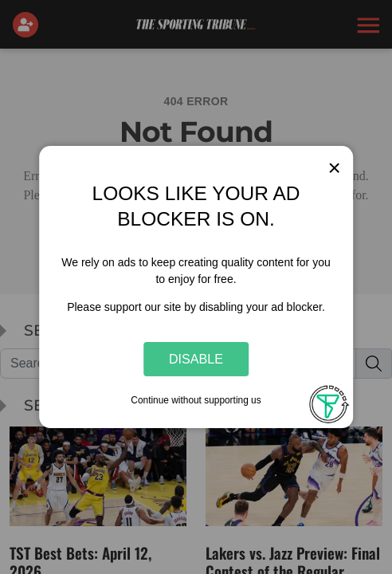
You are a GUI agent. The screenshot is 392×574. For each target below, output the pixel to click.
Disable (196, 359)
